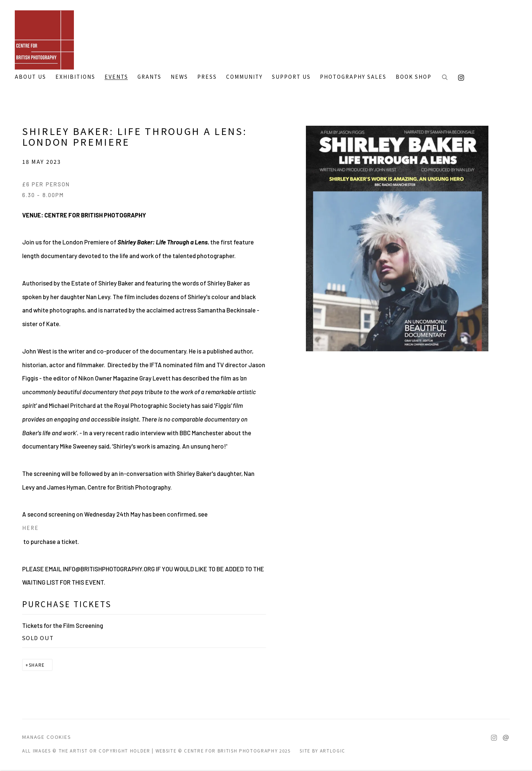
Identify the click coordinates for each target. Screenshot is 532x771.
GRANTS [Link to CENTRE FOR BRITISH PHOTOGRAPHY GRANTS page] (149, 77)
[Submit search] (445, 78)
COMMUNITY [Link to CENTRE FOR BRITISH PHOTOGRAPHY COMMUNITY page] (244, 77)
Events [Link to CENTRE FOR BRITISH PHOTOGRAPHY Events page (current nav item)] (116, 77)
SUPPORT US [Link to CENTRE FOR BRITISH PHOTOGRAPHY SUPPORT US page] (291, 77)
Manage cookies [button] (47, 737)
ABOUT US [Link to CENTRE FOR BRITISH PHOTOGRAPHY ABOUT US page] (30, 77)
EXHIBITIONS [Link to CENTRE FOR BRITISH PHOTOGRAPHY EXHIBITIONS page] (75, 77)
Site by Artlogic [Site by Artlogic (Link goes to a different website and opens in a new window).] (323, 751)
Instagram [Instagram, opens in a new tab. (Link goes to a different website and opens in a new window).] (459, 76)
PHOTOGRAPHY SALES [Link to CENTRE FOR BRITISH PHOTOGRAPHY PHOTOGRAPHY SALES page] (353, 77)
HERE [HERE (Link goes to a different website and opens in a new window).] (30, 528)
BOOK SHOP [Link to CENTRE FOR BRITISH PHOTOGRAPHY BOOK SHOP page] (414, 77)
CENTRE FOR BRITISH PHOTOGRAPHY (44, 40)
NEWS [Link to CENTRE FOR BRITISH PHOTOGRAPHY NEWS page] (179, 77)
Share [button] (37, 665)
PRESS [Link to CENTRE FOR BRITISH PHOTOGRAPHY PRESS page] (207, 77)
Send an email (506, 738)
